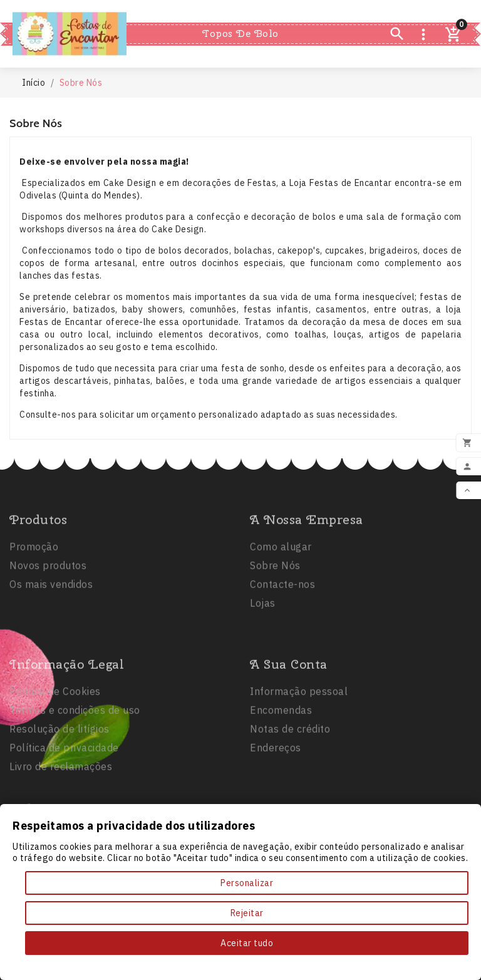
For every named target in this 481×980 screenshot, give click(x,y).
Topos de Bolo (240, 34)
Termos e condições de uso (75, 756)
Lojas (263, 649)
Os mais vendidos (51, 631)
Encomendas (281, 756)
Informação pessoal (299, 738)
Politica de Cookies (55, 738)
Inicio (179, 11)
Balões (293, 11)
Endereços (276, 794)
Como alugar (281, 593)
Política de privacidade (64, 794)
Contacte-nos (282, 631)
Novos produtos (48, 612)
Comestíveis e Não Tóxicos (240, 56)
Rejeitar (247, 913)
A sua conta (289, 710)
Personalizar (247, 883)
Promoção (34, 593)
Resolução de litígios (59, 775)
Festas (233, 11)
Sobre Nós (275, 612)
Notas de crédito (290, 775)
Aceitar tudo (247, 943)
